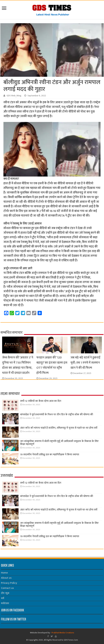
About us (6, 578)
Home (4, 573)
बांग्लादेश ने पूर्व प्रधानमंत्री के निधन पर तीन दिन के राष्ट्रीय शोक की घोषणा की (57, 415)
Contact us (7, 588)
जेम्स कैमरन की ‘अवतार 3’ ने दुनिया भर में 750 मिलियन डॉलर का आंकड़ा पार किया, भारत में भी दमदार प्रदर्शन (18, 365)
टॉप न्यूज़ (5, 593)
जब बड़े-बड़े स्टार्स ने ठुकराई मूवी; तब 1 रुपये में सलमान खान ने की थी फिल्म (85, 363)
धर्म (3, 598)
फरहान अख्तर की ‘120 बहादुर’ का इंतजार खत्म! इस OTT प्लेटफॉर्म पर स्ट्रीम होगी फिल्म (52, 365)
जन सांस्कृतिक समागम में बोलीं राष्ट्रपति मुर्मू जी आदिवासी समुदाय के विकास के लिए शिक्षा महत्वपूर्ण (59, 443)
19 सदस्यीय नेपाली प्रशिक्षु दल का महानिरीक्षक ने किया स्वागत (50, 455)
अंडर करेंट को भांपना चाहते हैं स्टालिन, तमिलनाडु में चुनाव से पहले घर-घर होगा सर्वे (59, 428)
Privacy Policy (9, 583)
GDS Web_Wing (14, 96)
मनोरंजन (5, 603)
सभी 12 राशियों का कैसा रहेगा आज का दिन (41, 401)
